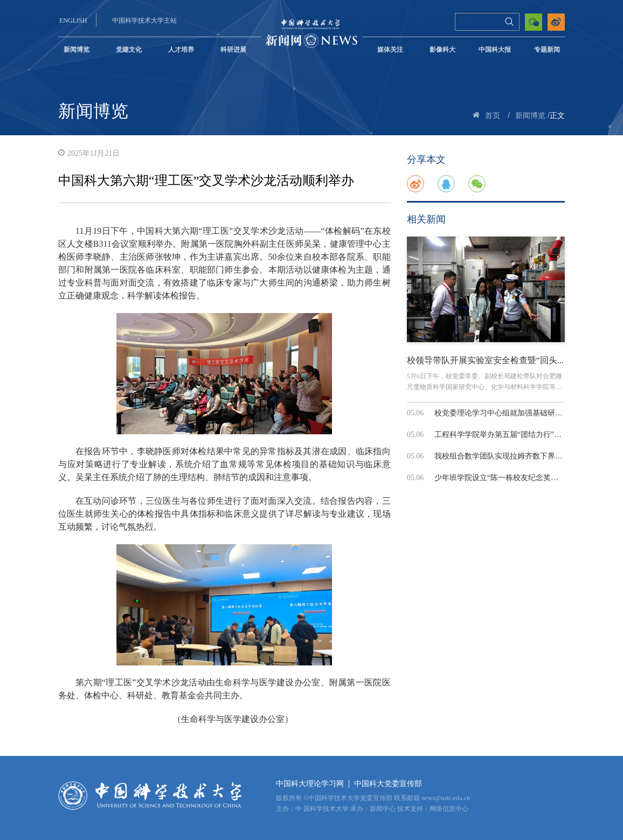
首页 (493, 116)
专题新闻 (547, 50)
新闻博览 (77, 50)
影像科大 (442, 50)
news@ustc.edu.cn (446, 798)
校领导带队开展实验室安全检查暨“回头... (485, 360)
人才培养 (181, 50)
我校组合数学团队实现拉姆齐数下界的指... (505, 456)
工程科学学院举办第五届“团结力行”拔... (501, 435)
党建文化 (129, 50)
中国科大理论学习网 (310, 784)
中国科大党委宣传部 (388, 784)
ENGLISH (73, 20)
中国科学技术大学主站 (144, 20)
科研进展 (233, 50)
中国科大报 (495, 50)
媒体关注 (390, 50)
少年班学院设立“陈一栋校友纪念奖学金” (502, 478)
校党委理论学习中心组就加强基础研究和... (505, 413)
